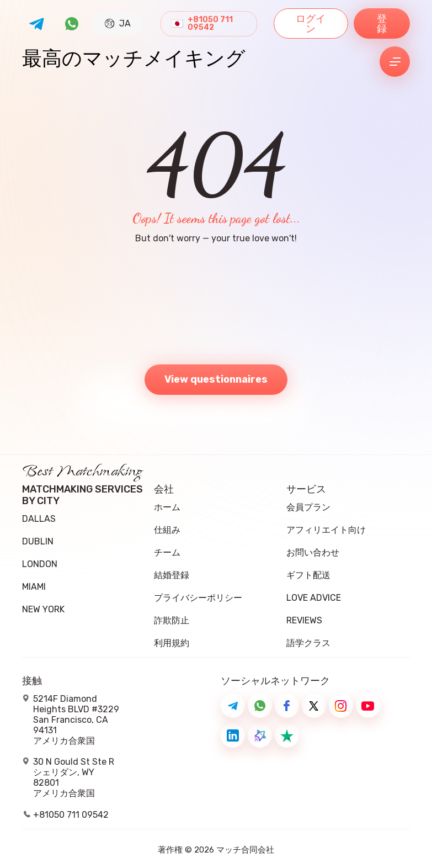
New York (43, 609)
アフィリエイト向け (326, 530)
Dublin (38, 541)
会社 (164, 489)
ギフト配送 (308, 575)
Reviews (304, 620)
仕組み (167, 530)
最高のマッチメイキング (134, 62)
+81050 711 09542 (210, 24)
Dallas (39, 519)
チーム (167, 552)
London (40, 564)
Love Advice (314, 598)
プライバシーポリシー (198, 598)
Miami (34, 587)
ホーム (167, 507)
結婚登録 (172, 575)
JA (118, 23)
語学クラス (308, 643)
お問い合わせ (313, 552)
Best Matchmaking (82, 475)
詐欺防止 (172, 620)
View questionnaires (216, 379)
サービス (306, 489)
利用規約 (172, 643)
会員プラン (308, 507)
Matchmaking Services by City (82, 495)
